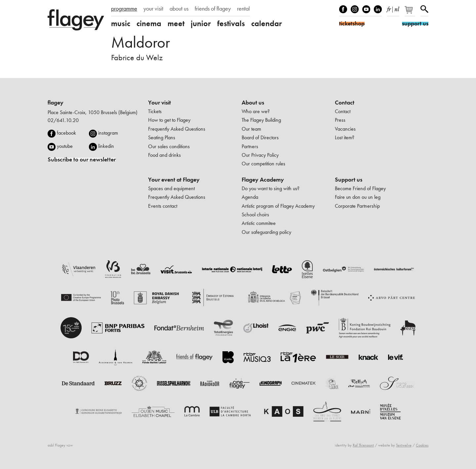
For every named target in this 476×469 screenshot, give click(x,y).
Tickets (155, 111)
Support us (349, 180)
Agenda (250, 197)
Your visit (159, 103)
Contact (345, 103)
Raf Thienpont (363, 445)
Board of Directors (260, 137)
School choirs (255, 214)
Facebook (343, 9)
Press (340, 120)
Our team (251, 129)
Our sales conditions (169, 146)
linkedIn (378, 9)
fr (389, 8)
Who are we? (256, 111)
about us (179, 9)
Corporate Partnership (357, 206)
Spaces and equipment (171, 188)
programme (124, 9)
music (121, 23)
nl (397, 8)
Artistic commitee (259, 223)
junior (201, 23)
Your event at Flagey (174, 180)
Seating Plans (162, 137)
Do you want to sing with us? (271, 188)
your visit (153, 9)
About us (253, 103)
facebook (66, 133)
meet (176, 23)
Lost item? (345, 137)
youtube (65, 146)
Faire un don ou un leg (358, 197)
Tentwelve (404, 445)
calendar (267, 23)
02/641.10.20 (63, 120)
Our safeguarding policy (266, 232)
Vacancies (345, 129)
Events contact (163, 206)
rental (243, 9)
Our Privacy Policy (260, 155)
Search (424, 9)
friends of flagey (213, 9)
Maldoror (140, 42)
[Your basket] (410, 13)
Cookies (422, 445)
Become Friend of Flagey (360, 188)
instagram (108, 133)
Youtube (366, 9)
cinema (149, 23)
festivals (231, 23)
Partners (250, 146)
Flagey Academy (263, 180)
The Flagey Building (261, 120)
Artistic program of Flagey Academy (278, 206)
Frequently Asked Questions (177, 129)
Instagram (355, 9)
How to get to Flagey (169, 120)
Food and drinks (164, 155)
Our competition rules (263, 164)
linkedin (106, 146)
